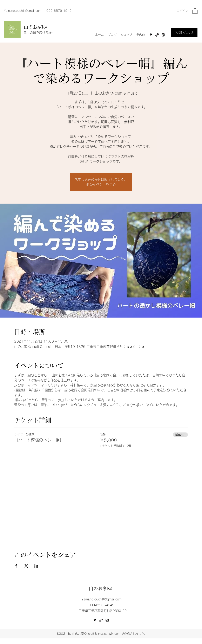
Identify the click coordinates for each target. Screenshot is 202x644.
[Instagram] (163, 35)
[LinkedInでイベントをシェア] (36, 566)
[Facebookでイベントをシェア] (16, 566)
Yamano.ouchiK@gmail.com (23, 11)
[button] (195, 11)
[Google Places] (151, 35)
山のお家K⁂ (36, 27)
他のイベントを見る (101, 184)
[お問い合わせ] (184, 33)
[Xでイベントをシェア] (26, 566)
